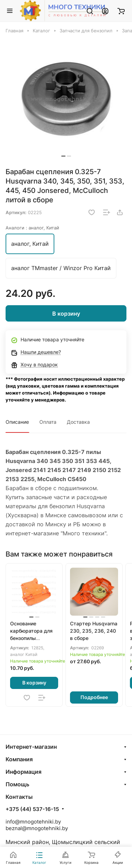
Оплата (48, 422)
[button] (63, 156)
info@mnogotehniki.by (33, 822)
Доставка (78, 422)
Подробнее (94, 697)
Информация (24, 772)
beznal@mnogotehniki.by (37, 828)
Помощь (17, 784)
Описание (17, 422)
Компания (19, 759)
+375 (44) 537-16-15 (32, 809)
